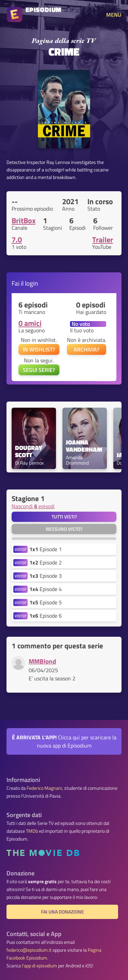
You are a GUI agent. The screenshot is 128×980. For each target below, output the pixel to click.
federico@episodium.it (29, 950)
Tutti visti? (64, 517)
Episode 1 (46, 549)
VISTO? (20, 549)
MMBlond (42, 661)
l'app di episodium (39, 966)
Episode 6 (46, 616)
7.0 (17, 240)
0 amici (30, 323)
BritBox (24, 221)
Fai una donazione (62, 912)
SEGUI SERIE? (39, 370)
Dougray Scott (29, 452)
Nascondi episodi (33, 506)
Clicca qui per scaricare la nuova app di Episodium (64, 741)
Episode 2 (46, 562)
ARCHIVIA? (87, 349)
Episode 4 (46, 589)
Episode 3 (46, 576)
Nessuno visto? (64, 529)
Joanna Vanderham (84, 446)
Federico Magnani (44, 788)
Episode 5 (46, 602)
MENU (114, 15)
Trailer (103, 240)
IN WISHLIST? (39, 349)
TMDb (32, 831)
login (31, 283)
